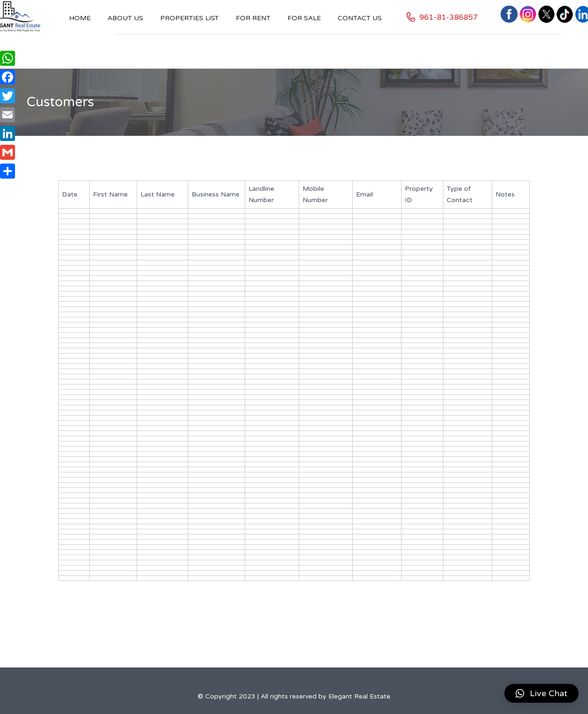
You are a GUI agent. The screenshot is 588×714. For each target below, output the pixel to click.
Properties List (190, 18)
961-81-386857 (449, 17)
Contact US (360, 18)
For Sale (304, 18)
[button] (542, 693)
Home (80, 18)
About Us (125, 18)
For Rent (253, 18)
